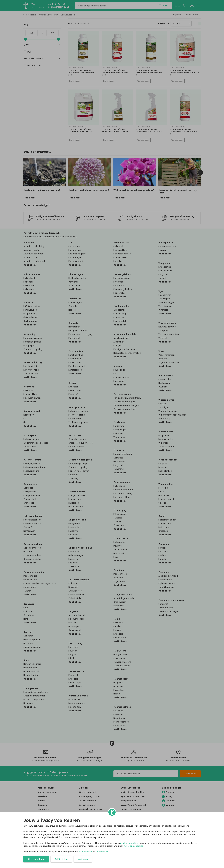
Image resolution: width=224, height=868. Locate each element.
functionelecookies (134, 846)
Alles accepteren (36, 859)
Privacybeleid (85, 852)
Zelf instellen (61, 859)
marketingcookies (129, 843)
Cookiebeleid (102, 852)
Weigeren (83, 859)
